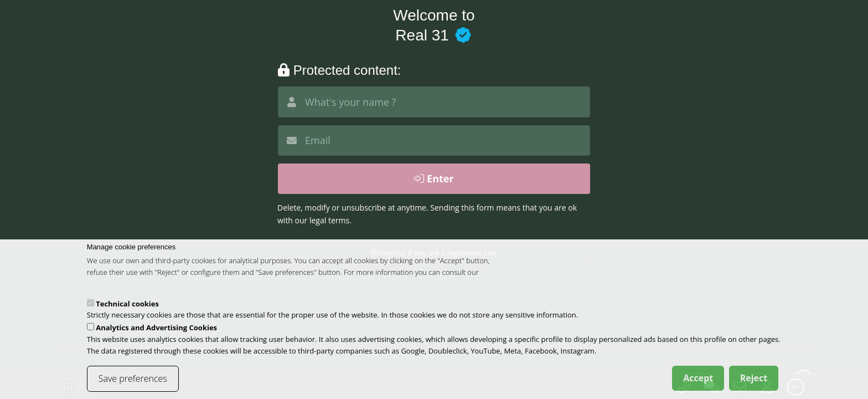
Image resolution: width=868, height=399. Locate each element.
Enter (434, 178)
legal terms (329, 220)
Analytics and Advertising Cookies (156, 334)
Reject (754, 385)
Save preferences (133, 385)
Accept (698, 385)
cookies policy (109, 290)
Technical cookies (127, 310)
